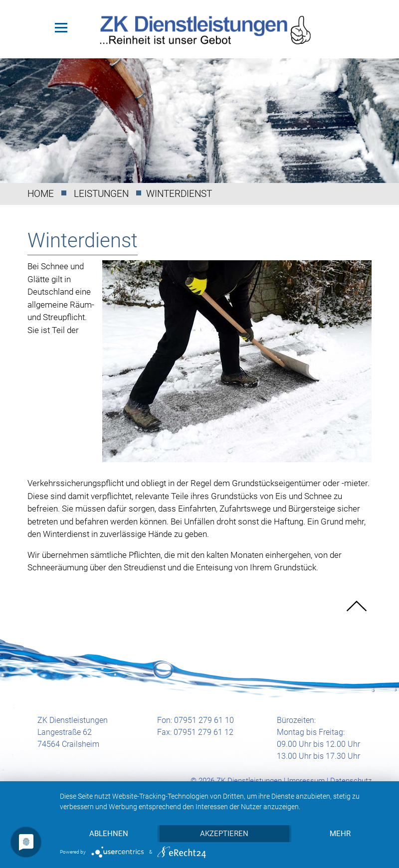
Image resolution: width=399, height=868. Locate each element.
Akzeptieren (224, 834)
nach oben (357, 606)
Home (41, 194)
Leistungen (101, 194)
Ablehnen (109, 834)
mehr (340, 834)
